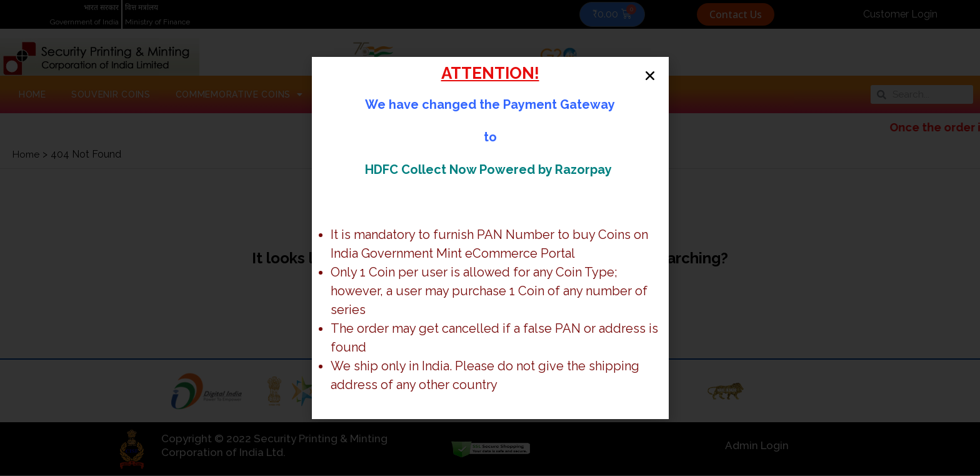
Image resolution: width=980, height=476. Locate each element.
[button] (648, 78)
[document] (490, 238)
